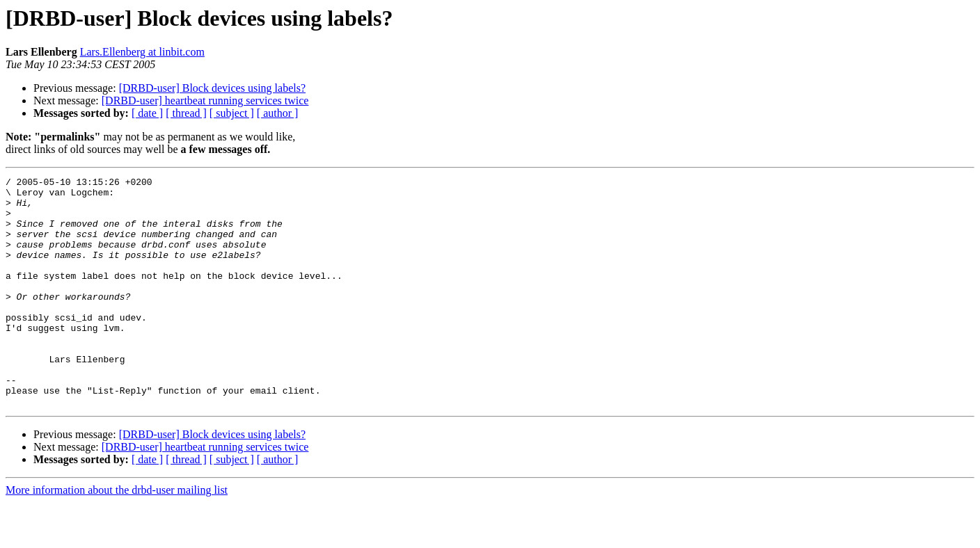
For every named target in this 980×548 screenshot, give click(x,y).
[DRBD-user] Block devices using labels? (212, 88)
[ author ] (278, 113)
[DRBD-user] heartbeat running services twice (205, 100)
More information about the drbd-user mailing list (117, 536)
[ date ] (147, 113)
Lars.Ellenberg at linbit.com (142, 52)
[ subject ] (232, 113)
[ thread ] (186, 113)
